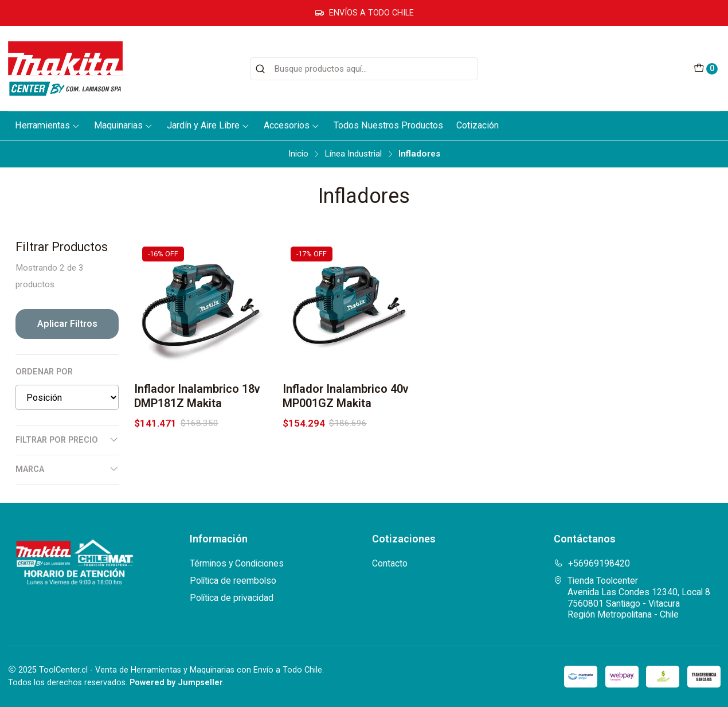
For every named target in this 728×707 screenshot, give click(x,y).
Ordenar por (44, 372)
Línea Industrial (353, 154)
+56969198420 (592, 563)
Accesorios (292, 125)
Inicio (298, 154)
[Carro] (705, 69)
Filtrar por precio (67, 440)
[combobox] (364, 69)
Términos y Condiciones (237, 563)
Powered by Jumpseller (176, 683)
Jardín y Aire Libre (208, 125)
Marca (67, 469)
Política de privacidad (232, 598)
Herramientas (48, 125)
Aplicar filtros (67, 324)
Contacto (390, 563)
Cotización (477, 125)
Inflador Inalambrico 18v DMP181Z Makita (197, 396)
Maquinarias (124, 125)
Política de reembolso (233, 581)
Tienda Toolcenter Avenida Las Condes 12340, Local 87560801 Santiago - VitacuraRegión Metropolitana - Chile (632, 597)
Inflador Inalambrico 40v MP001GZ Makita (346, 396)
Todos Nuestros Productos (388, 125)
